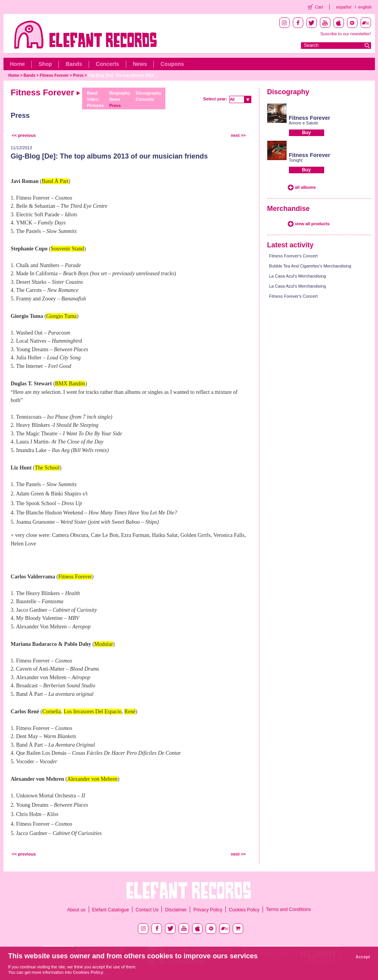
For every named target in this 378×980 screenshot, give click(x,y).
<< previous (24, 135)
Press (78, 75)
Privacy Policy (208, 910)
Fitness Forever (54, 75)
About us (76, 910)
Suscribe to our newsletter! (345, 34)
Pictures (95, 105)
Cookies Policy (244, 910)
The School (47, 468)
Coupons (172, 64)
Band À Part (55, 181)
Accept (363, 957)
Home (18, 64)
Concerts (107, 64)
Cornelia (52, 712)
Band (92, 93)
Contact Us (147, 910)
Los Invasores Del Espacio (93, 712)
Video (93, 99)
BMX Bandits (70, 384)
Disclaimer (176, 910)
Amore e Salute (304, 123)
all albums (306, 187)
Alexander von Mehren (93, 779)
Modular (103, 644)
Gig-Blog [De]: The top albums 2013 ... (123, 75)
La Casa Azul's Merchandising (298, 276)
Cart (319, 7)
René (130, 712)
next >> (238, 135)
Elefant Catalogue (111, 910)
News (140, 64)
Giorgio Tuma (61, 316)
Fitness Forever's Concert (294, 256)
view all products (312, 224)
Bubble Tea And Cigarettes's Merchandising (310, 266)
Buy (307, 133)
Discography (149, 93)
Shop (45, 64)
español (344, 7)
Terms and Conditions (289, 909)
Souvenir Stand (67, 249)
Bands (74, 64)
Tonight (296, 160)
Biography (120, 93)
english (365, 7)
